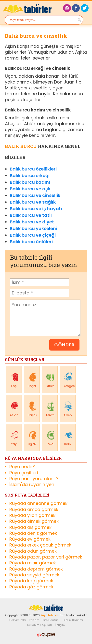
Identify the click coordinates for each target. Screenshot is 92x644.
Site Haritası (51, 620)
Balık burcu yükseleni (33, 228)
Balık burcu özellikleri (33, 169)
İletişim (60, 625)
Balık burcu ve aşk (30, 189)
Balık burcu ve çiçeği (33, 235)
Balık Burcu (21, 146)
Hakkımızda (18, 620)
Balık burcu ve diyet (32, 222)
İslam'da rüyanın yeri (32, 485)
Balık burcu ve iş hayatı (36, 209)
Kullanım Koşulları (39, 625)
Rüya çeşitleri (24, 473)
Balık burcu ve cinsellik (35, 195)
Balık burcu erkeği (30, 176)
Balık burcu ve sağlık (33, 202)
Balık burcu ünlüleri (31, 242)
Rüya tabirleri (50, 615)
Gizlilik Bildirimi (73, 620)
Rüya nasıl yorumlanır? (34, 479)
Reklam (34, 620)
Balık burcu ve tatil (31, 215)
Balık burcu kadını (30, 182)
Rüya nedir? (22, 467)
